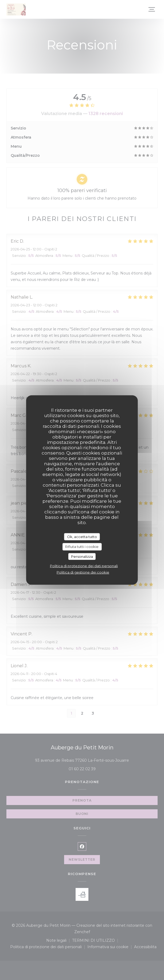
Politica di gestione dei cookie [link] (83, 572)
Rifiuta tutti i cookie (82, 547)
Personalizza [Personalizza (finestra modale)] (82, 556)
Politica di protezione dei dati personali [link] (84, 566)
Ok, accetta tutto (82, 536)
